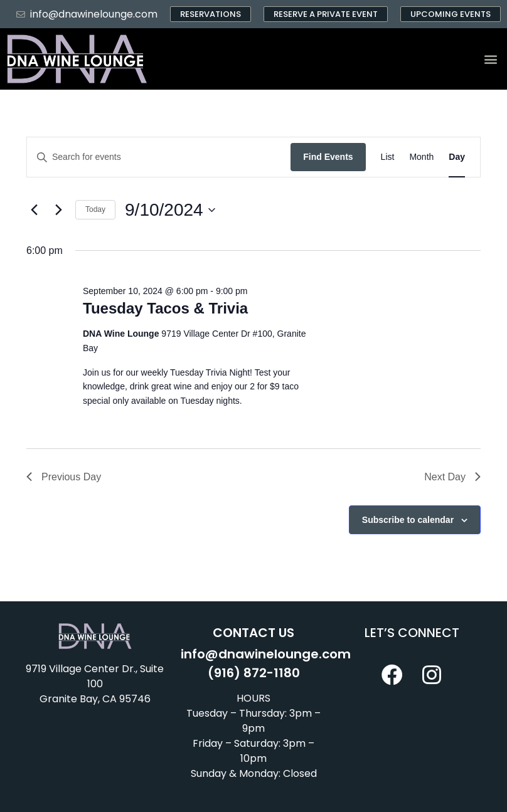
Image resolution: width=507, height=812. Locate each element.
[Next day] (58, 210)
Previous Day (64, 477)
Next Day (452, 477)
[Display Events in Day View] (457, 157)
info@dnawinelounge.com (266, 654)
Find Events (328, 157)
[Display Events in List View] (388, 157)
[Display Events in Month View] (421, 157)
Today (95, 209)
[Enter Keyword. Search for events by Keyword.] (159, 157)
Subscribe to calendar (408, 520)
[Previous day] (34, 210)
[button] (490, 59)
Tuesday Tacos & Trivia (165, 308)
